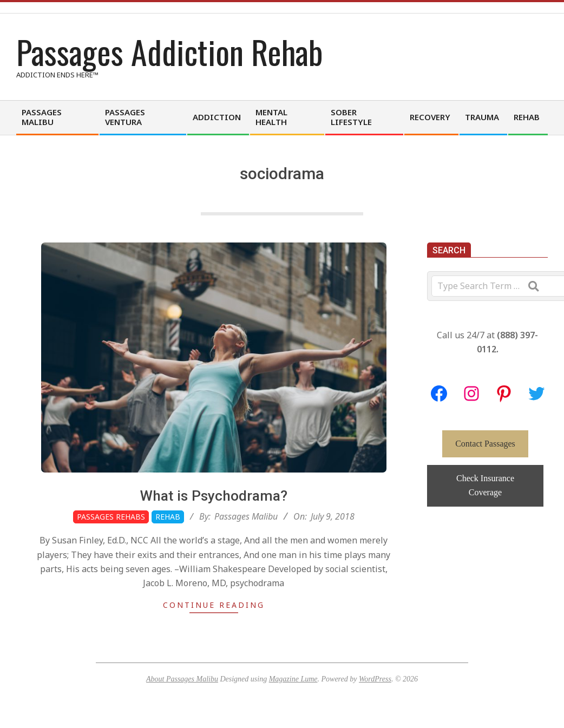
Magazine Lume (293, 679)
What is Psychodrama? (214, 496)
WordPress (375, 679)
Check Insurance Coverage (485, 485)
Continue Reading (214, 605)
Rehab (168, 517)
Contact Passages (485, 444)
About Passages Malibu (182, 679)
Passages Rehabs (111, 517)
